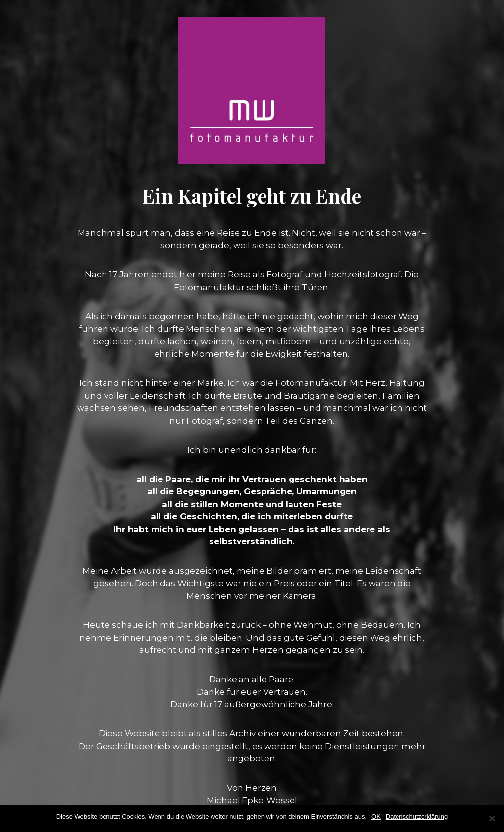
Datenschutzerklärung (417, 817)
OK (376, 817)
